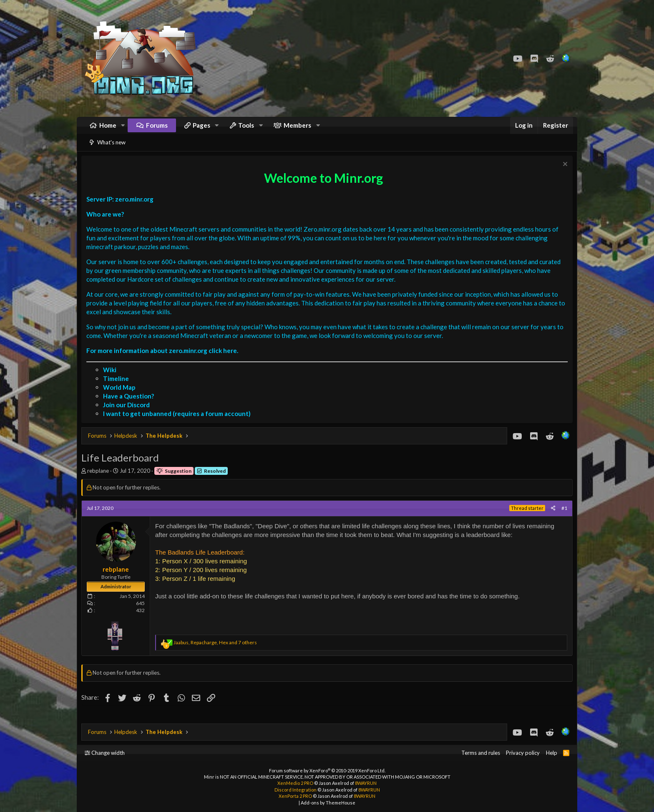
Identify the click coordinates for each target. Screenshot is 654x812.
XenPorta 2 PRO (295, 796)
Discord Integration (296, 790)
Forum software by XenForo (327, 770)
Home (108, 129)
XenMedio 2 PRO (295, 783)
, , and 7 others (217, 653)
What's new (111, 151)
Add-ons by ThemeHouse (328, 803)
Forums (157, 129)
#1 (562, 518)
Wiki (112, 380)
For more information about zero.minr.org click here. (164, 361)
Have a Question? (131, 406)
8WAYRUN (366, 783)
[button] (123, 130)
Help (552, 753)
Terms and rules (481, 753)
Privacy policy (523, 753)
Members (297, 129)
